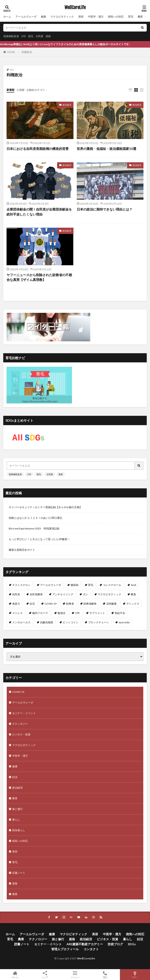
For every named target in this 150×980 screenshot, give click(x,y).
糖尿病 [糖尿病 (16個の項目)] (75, 585)
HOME (11, 52)
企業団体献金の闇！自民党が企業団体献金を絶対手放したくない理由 (39, 212)
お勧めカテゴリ (36, 90)
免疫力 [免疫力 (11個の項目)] (16, 604)
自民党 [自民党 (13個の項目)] (16, 594)
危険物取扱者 (11, 36)
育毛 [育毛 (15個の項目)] (91, 585)
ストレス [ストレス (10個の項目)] (17, 613)
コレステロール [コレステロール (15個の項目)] (112, 585)
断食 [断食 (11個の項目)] (133, 594)
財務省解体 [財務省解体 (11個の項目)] (90, 604)
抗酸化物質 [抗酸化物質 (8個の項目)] (47, 622)
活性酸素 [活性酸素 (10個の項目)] (111, 604)
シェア (45, 975)
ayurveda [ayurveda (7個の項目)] (124, 622)
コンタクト (91, 949)
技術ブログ (115, 944)
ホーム (7, 17)
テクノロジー (20, 724)
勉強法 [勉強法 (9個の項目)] (61, 613)
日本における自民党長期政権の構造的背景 (38, 149)
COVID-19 (18, 692)
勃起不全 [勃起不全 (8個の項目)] (120, 613)
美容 (81, 17)
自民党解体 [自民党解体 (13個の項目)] (36, 594)
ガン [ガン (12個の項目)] (85, 594)
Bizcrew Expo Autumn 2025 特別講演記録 (34, 528)
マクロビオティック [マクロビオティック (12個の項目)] (109, 594)
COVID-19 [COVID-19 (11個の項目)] (50, 604)
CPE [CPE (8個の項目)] (77, 613)
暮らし (16, 820)
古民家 (39, 36)
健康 (43, 17)
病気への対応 (116, 17)
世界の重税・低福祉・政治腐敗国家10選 (107, 149)
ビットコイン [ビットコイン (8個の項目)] (71, 622)
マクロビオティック (62, 17)
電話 (105, 975)
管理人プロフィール (65, 949)
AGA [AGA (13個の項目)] (134, 585)
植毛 (31, 36)
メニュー (75, 975)
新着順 (10, 90)
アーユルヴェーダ (26, 17)
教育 (15, 798)
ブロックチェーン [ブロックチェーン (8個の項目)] (99, 622)
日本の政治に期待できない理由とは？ (105, 209)
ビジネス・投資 (21, 734)
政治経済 (67, 105)
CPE (24, 36)
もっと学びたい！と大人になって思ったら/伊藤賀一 (39, 539)
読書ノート (19, 873)
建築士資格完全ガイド (22, 550)
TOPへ (135, 975)
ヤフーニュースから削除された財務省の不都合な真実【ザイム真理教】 (39, 277)
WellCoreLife (75, 8)
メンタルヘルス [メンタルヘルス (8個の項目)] (21, 622)
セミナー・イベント (24, 713)
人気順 (20, 90)
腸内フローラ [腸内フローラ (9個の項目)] (40, 613)
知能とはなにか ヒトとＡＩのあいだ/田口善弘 (36, 518)
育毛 (131, 17)
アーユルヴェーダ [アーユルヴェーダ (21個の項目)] (51, 585)
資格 (48, 36)
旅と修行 (17, 809)
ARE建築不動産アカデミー (85, 944)
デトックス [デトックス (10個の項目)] (133, 604)
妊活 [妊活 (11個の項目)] (32, 604)
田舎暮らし (19, 830)
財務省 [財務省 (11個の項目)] (70, 604)
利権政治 (27, 52)
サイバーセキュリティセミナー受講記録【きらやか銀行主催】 (45, 507)
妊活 (15, 777)
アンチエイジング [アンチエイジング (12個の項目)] (63, 594)
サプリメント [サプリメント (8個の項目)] (97, 613)
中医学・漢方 (96, 17)
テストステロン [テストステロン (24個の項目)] (21, 585)
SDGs (132, 944)
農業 (140, 17)
